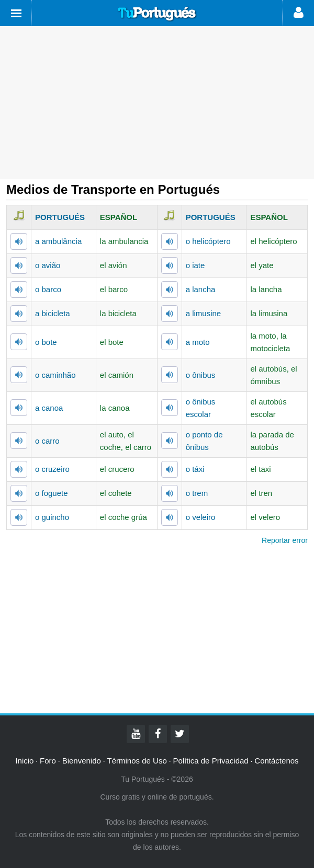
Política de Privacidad (210, 761)
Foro (48, 761)
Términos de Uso (137, 761)
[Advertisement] (157, 102)
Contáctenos (276, 761)
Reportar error (285, 540)
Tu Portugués (157, 14)
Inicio (24, 761)
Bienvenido (82, 761)
